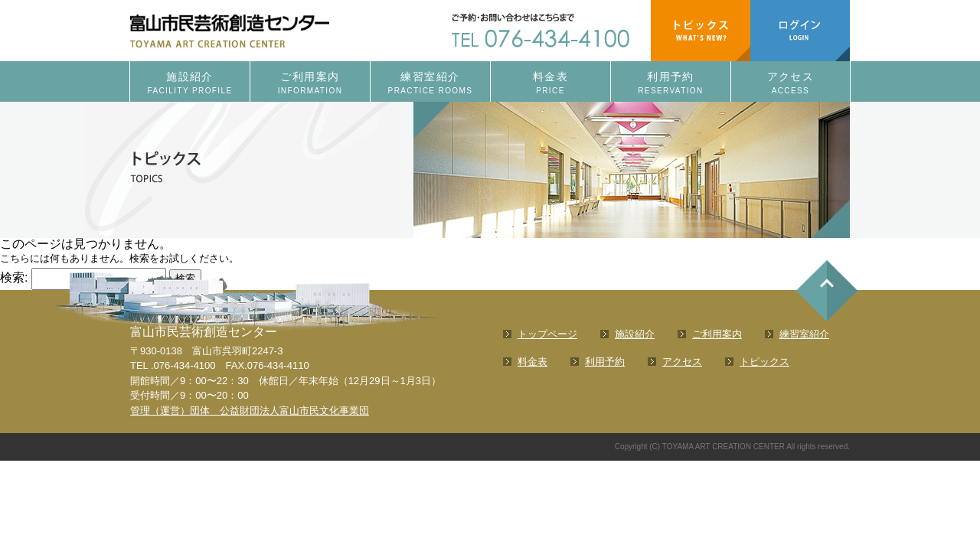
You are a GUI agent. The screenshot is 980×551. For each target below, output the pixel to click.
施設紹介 (190, 84)
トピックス (764, 362)
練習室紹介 (430, 84)
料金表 (550, 84)
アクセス (791, 84)
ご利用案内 (310, 84)
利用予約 (671, 84)
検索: (14, 277)
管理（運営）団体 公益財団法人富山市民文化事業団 (250, 411)
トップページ (547, 334)
